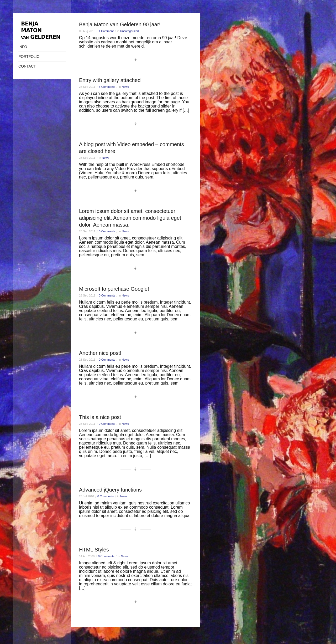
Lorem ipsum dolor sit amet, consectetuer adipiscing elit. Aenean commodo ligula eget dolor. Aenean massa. (130, 218)
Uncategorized (129, 31)
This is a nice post (100, 417)
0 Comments (107, 231)
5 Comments (107, 87)
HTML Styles (94, 550)
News (125, 87)
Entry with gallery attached (110, 80)
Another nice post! (100, 353)
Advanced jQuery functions (110, 490)
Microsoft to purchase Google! (114, 289)
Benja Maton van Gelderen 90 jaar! (120, 24)
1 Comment (106, 31)
